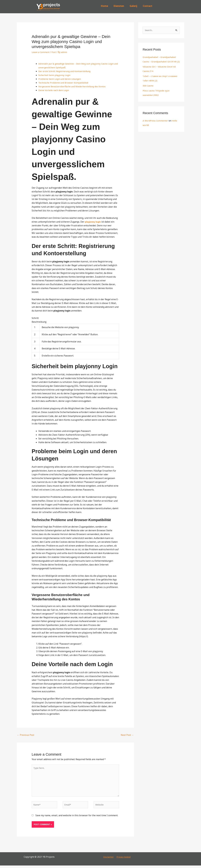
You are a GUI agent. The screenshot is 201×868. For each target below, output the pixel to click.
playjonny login (93, 222)
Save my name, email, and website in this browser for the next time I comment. (77, 818)
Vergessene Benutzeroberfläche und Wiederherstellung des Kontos (74, 86)
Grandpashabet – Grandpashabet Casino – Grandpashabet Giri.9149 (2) (161, 62)
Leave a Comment (41, 52)
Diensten (119, 6)
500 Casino (148, 90)
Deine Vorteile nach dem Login (55, 90)
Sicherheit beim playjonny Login (55, 75)
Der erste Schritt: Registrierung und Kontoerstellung (66, 71)
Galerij (133, 6)
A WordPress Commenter (156, 125)
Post (55, 52)
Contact (148, 6)
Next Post (127, 735)
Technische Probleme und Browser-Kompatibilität (65, 83)
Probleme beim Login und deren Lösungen (61, 79)
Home (104, 6)
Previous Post (26, 735)
